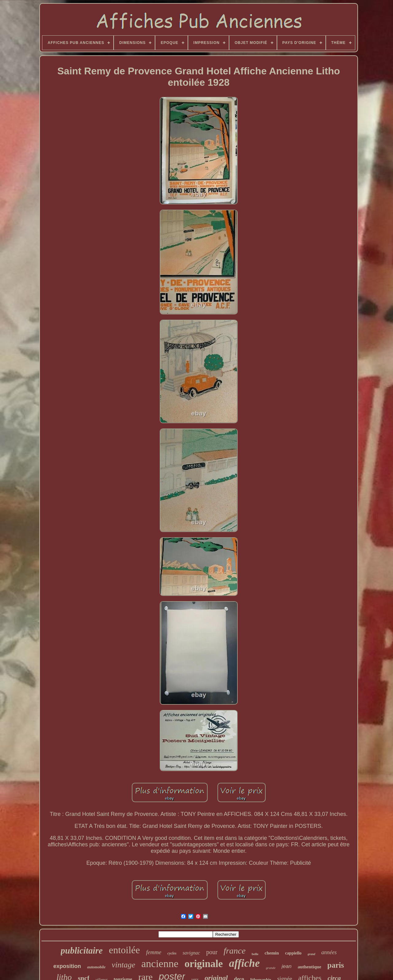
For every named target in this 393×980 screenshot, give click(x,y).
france (235, 951)
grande (271, 968)
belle (255, 954)
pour (212, 952)
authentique (309, 967)
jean (286, 966)
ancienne (160, 964)
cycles (172, 953)
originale (204, 964)
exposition (67, 966)
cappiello (293, 953)
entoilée (124, 950)
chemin (272, 953)
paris (336, 965)
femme (154, 952)
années (329, 952)
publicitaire (82, 950)
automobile (96, 967)
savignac (191, 953)
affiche (244, 963)
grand (311, 954)
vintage (124, 965)
